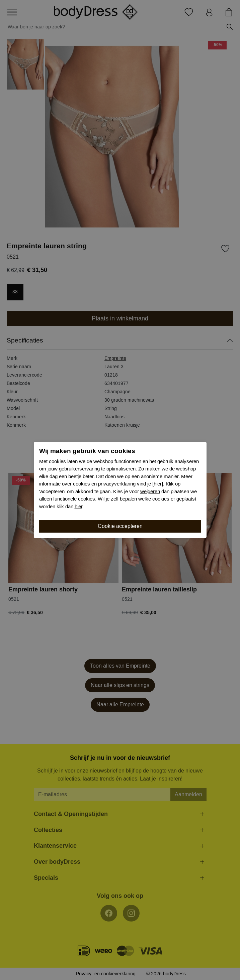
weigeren (150, 492)
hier (78, 507)
